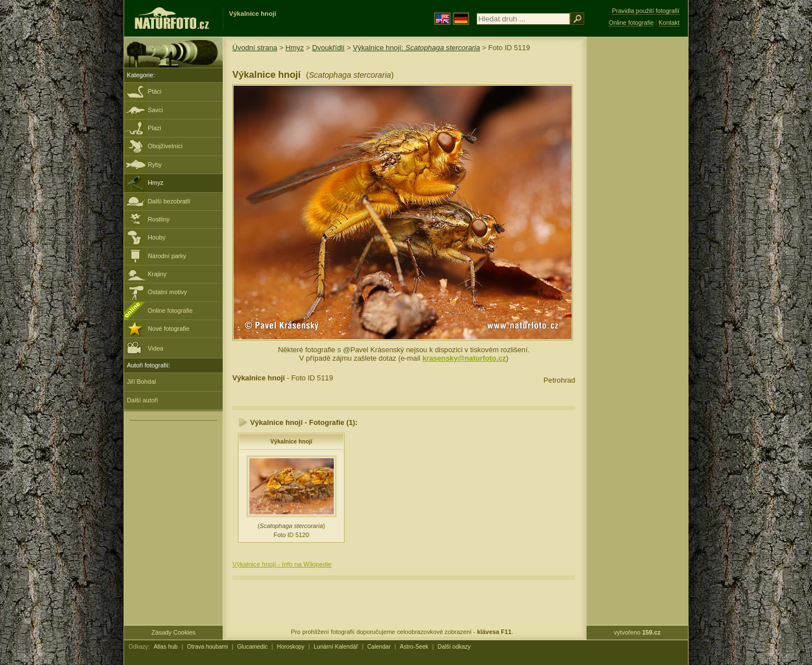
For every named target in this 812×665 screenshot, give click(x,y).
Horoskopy (291, 647)
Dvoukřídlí (329, 48)
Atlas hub (166, 647)
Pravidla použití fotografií (646, 11)
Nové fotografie (169, 329)
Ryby (155, 165)
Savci (155, 110)
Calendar (379, 647)
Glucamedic (253, 647)
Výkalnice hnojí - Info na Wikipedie (282, 564)
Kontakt (669, 23)
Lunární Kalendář (336, 647)
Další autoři (142, 400)
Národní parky (167, 256)
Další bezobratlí (169, 201)
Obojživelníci (165, 146)
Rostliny (159, 219)
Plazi (155, 128)
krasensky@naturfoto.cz (464, 358)
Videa (145, 347)
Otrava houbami (207, 647)
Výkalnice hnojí (291, 442)
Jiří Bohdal (141, 382)
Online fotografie (170, 311)
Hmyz (156, 183)
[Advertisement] (637, 217)
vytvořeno (637, 632)
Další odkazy (454, 647)
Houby (156, 237)
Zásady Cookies (174, 632)
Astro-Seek (414, 647)
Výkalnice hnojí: (417, 48)
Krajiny (157, 274)
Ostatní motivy (167, 292)
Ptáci (155, 91)
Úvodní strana (255, 48)
